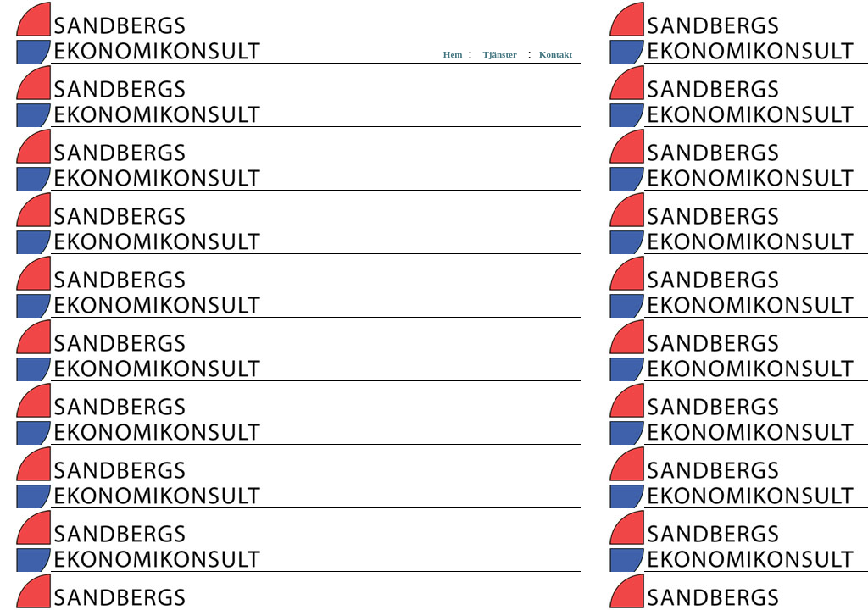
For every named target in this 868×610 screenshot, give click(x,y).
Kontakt (556, 54)
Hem (453, 54)
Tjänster (499, 54)
